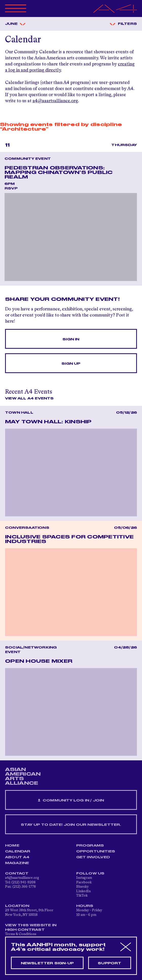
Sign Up (71, 364)
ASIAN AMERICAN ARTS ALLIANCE (23, 776)
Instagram (84, 878)
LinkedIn (83, 891)
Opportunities (96, 851)
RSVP (11, 188)
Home (12, 846)
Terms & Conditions (21, 934)
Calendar (18, 851)
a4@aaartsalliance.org (55, 101)
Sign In (71, 339)
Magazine (17, 863)
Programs (90, 846)
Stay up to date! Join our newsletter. (71, 825)
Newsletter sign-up (47, 963)
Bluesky (82, 887)
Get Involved (93, 857)
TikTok (82, 896)
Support (109, 963)
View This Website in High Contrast (31, 928)
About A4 (17, 857)
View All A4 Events (29, 398)
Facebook (84, 882)
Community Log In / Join (71, 801)
